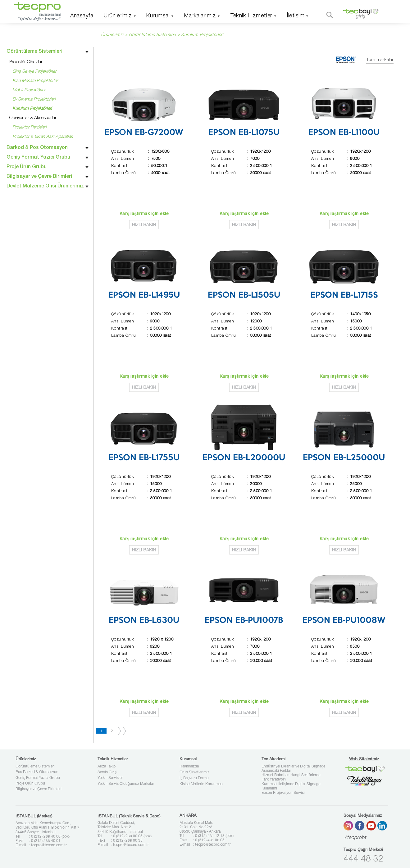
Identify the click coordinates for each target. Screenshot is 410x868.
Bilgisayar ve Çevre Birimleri (39, 789)
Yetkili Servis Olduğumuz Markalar (126, 784)
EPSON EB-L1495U (144, 295)
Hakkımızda (189, 767)
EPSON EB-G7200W (144, 133)
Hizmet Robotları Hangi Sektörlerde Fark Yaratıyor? (291, 777)
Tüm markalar (380, 60)
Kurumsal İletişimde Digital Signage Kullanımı (291, 786)
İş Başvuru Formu (194, 778)
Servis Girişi (107, 772)
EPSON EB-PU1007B (244, 621)
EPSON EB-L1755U (144, 458)
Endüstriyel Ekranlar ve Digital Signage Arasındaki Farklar (293, 769)
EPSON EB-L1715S (344, 295)
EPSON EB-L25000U (344, 458)
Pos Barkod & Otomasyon (37, 772)
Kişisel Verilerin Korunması (201, 784)
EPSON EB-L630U (144, 621)
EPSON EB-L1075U (244, 133)
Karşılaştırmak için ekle (144, 214)
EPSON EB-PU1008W (344, 621)
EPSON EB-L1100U (344, 133)
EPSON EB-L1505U (244, 295)
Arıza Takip (107, 767)
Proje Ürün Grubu (30, 784)
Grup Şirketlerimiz (194, 772)
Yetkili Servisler (110, 778)
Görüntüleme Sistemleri (35, 767)
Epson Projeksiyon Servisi (283, 793)
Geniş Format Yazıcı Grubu (38, 778)
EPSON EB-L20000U (244, 458)
